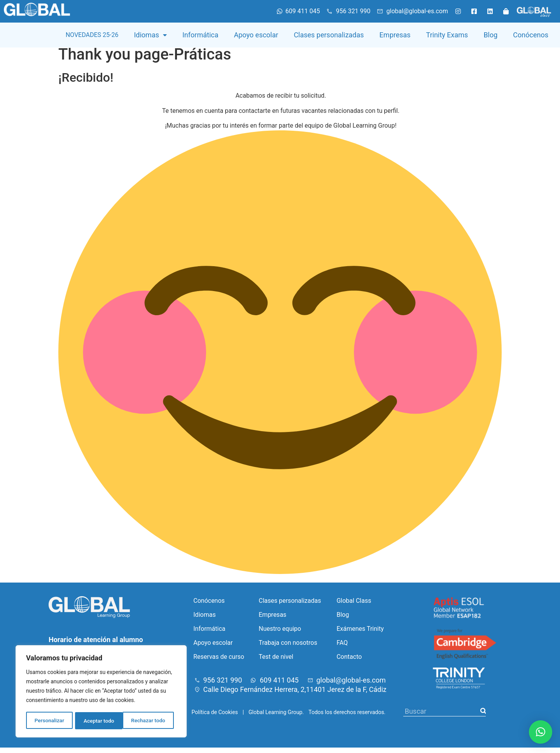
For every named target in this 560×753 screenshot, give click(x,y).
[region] (101, 692)
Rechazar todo (101, 721)
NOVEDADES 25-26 (92, 35)
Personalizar (49, 721)
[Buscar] (483, 717)
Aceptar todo (153, 721)
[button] (541, 732)
